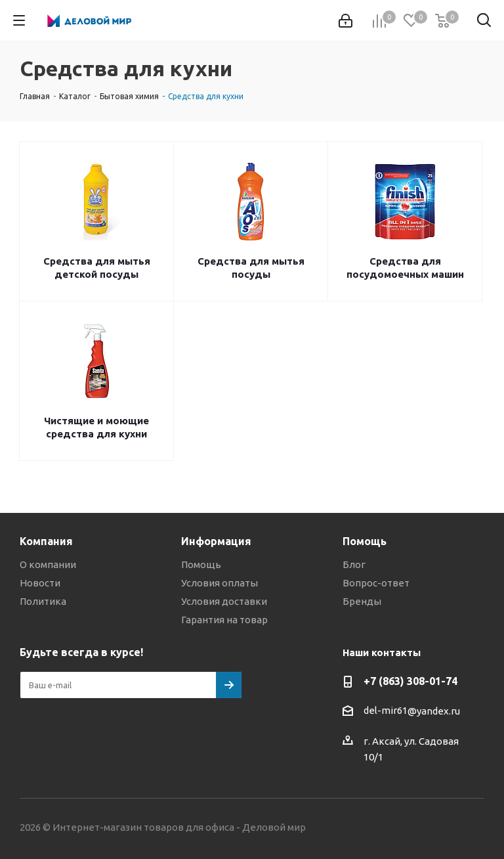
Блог (354, 564)
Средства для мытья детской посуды (97, 268)
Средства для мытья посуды (251, 268)
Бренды (362, 601)
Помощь (201, 564)
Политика (43, 601)
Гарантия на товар (224, 620)
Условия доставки (224, 601)
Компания (46, 541)
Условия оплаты (220, 583)
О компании (48, 564)
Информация (216, 541)
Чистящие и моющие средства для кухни (96, 427)
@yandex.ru (434, 711)
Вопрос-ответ (376, 583)
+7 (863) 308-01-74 (410, 681)
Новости (40, 583)
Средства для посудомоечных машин (405, 268)
